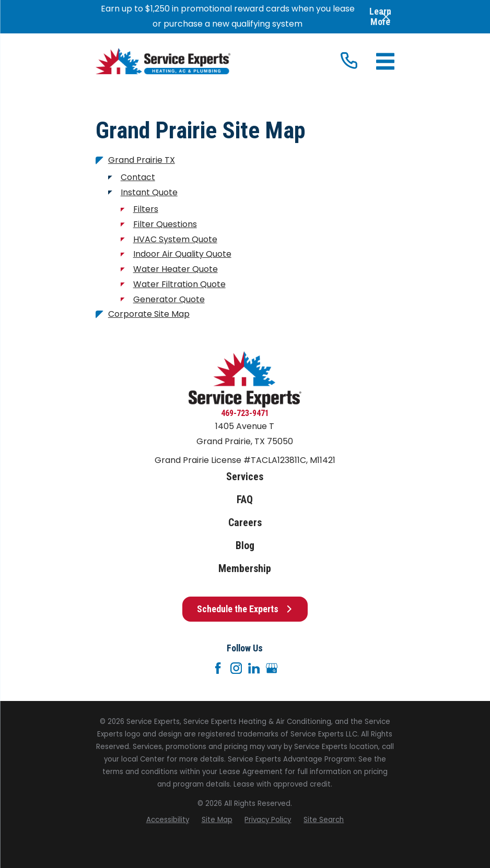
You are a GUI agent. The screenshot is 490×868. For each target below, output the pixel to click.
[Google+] (272, 668)
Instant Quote (149, 192)
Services (245, 477)
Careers (245, 523)
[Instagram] (236, 668)
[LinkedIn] (254, 668)
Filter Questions (165, 224)
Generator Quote (169, 299)
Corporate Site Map (149, 314)
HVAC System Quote (175, 239)
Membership (245, 569)
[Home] (163, 61)
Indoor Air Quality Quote (182, 254)
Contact (138, 177)
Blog (245, 546)
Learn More (380, 16)
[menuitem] (168, 820)
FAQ (245, 500)
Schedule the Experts (245, 609)
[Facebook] (218, 668)
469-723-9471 (245, 413)
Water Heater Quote (176, 269)
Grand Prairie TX (142, 160)
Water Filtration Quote (179, 284)
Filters (146, 209)
